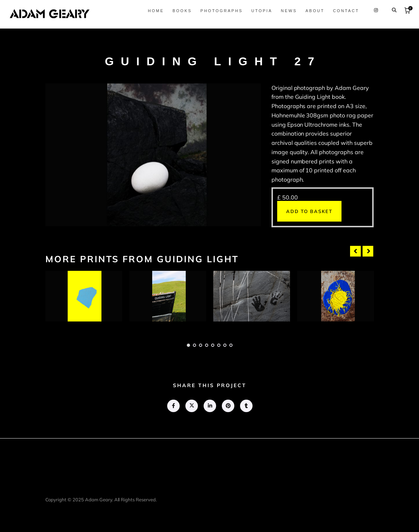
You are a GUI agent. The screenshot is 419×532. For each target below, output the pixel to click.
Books (179, 11)
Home (153, 11)
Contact (343, 11)
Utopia (259, 11)
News (286, 11)
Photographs (219, 11)
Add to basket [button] (309, 211)
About (312, 11)
